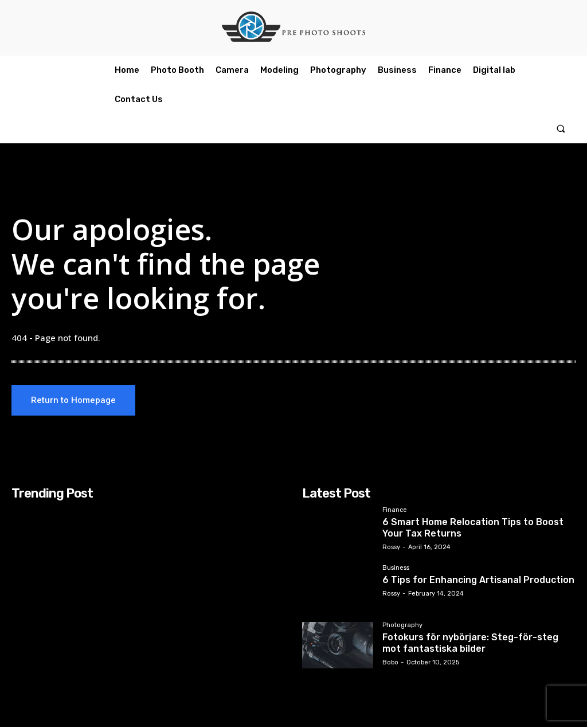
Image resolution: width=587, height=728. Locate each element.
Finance (395, 511)
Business (396, 569)
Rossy (391, 545)
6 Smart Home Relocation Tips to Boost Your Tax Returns (472, 527)
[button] (561, 129)
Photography (402, 627)
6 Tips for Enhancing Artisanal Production (469, 580)
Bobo (390, 660)
